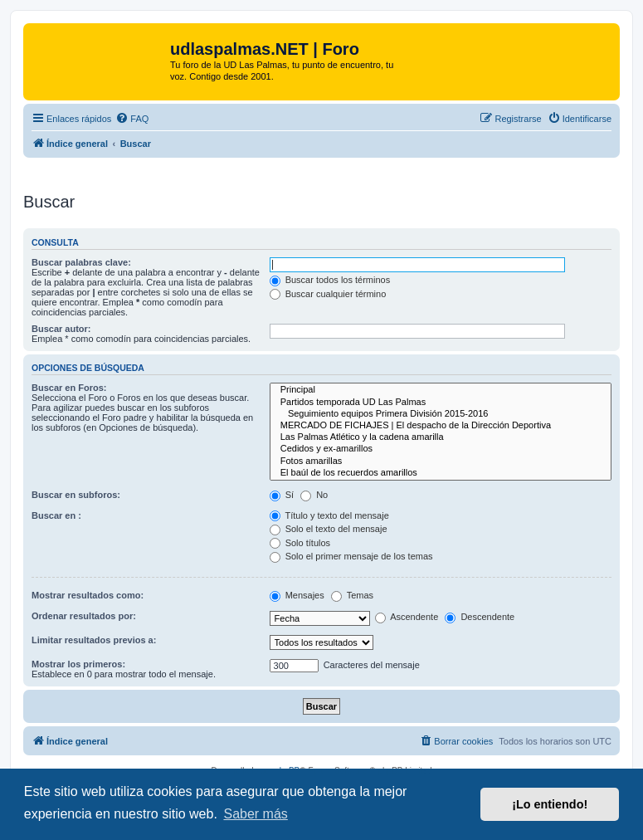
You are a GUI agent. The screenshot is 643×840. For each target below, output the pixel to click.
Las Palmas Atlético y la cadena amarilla (441, 437)
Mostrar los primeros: (78, 664)
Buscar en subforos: (76, 495)
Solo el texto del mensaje (329, 529)
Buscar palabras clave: (81, 262)
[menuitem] (132, 119)
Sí (282, 495)
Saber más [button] (255, 814)
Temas (352, 595)
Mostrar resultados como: (88, 595)
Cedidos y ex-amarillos (441, 449)
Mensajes (297, 595)
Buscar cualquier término (328, 294)
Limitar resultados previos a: (94, 640)
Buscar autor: (61, 329)
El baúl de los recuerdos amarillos (441, 473)
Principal (441, 390)
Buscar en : (56, 515)
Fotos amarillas (441, 462)
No (314, 495)
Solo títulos (300, 543)
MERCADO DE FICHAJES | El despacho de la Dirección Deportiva (441, 426)
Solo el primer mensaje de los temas (351, 556)
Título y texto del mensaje (329, 515)
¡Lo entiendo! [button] (550, 804)
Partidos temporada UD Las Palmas (441, 403)
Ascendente (407, 617)
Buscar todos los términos (330, 280)
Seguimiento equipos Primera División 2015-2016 (441, 414)
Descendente (480, 617)
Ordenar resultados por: (84, 616)
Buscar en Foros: (69, 388)
